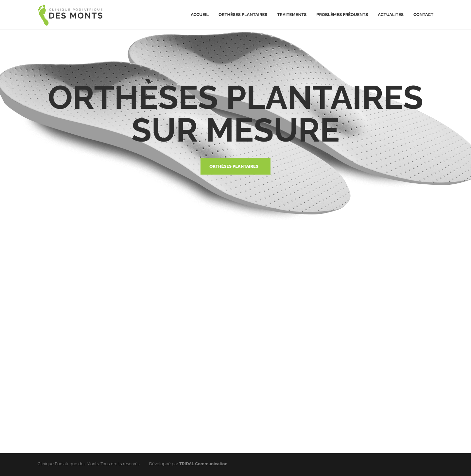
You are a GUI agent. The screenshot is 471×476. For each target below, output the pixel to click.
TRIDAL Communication (203, 464)
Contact (423, 15)
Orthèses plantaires (243, 15)
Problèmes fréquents (342, 15)
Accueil (200, 15)
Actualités (391, 15)
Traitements (292, 15)
